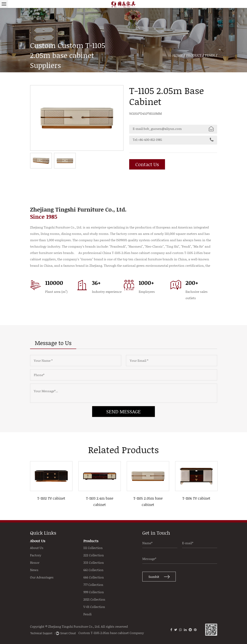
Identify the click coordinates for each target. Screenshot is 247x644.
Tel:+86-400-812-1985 (173, 140)
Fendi (210, 55)
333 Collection (94, 563)
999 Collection (94, 592)
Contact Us (148, 164)
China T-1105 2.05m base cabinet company (134, 253)
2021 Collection (94, 599)
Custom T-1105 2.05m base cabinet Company (111, 633)
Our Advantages (42, 577)
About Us (37, 548)
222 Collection (94, 555)
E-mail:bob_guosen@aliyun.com (173, 129)
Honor (35, 563)
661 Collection (93, 570)
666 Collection (94, 577)
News (34, 570)
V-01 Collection (94, 607)
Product (194, 55)
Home (178, 55)
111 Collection (93, 548)
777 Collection (93, 585)
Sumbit (159, 577)
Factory (36, 555)
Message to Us (53, 343)
